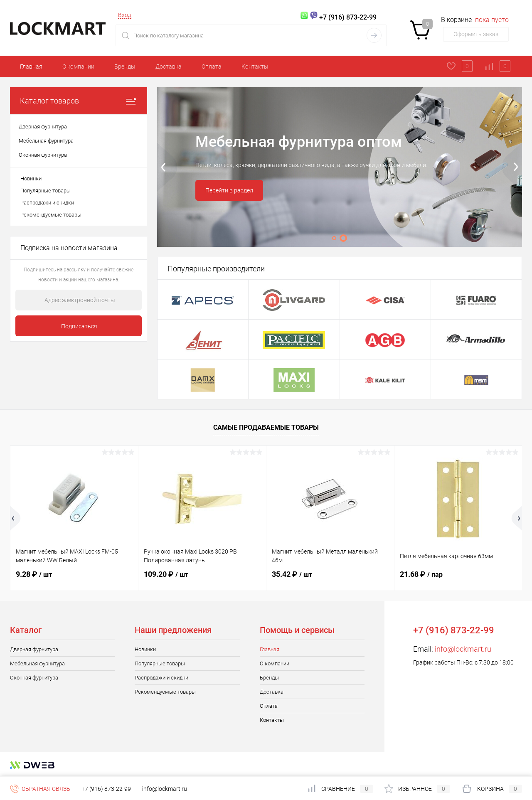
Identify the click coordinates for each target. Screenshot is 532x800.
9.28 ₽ (34, 574)
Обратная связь (40, 789)
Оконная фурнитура (34, 678)
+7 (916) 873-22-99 (106, 789)
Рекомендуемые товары (51, 215)
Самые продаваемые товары (266, 427)
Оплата (212, 66)
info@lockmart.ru (463, 649)
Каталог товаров (79, 101)
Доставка (169, 66)
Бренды (125, 66)
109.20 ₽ (166, 574)
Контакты (255, 66)
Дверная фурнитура (34, 649)
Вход (125, 15)
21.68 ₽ (421, 574)
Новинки (31, 178)
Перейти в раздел (229, 190)
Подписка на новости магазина (69, 248)
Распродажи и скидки (47, 203)
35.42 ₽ (292, 574)
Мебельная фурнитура (37, 663)
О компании (78, 66)
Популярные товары (46, 191)
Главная (31, 66)
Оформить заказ (476, 34)
